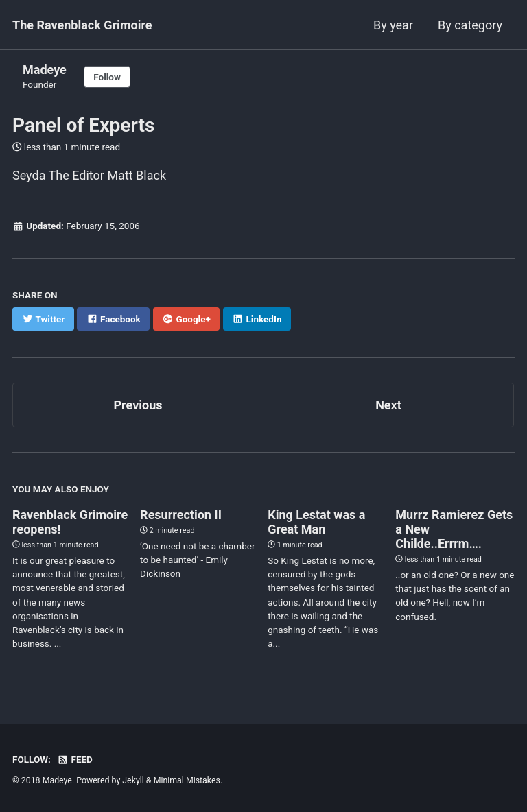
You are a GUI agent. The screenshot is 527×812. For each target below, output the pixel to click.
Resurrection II (181, 515)
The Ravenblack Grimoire (82, 25)
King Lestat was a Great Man (316, 522)
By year (393, 25)
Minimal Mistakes (187, 780)
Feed (75, 759)
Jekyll (133, 780)
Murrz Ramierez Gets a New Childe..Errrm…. (454, 529)
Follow (107, 77)
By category (470, 25)
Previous (138, 405)
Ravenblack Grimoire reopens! (70, 522)
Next (388, 405)
